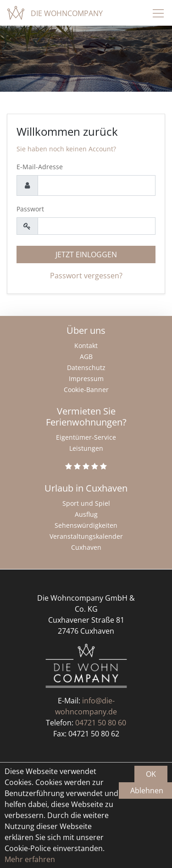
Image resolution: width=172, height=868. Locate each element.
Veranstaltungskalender (86, 536)
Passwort (30, 209)
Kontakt (86, 346)
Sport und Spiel (86, 503)
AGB (86, 357)
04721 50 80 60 (101, 723)
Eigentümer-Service (86, 437)
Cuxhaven (86, 547)
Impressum (86, 379)
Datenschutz (86, 368)
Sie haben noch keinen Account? (66, 149)
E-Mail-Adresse (40, 167)
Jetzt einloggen (86, 254)
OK (151, 774)
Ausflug (86, 514)
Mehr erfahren (30, 859)
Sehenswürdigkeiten (86, 525)
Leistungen (86, 448)
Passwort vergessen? (86, 276)
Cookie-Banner (86, 390)
